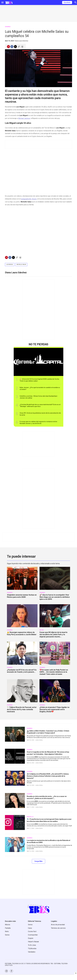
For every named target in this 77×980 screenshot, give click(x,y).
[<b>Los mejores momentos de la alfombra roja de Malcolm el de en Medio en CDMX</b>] (15, 844)
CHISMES (8, 27)
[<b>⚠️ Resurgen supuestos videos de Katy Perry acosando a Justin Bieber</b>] (22, 616)
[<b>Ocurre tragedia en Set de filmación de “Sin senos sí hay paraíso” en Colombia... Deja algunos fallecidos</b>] (15, 756)
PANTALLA (30, 817)
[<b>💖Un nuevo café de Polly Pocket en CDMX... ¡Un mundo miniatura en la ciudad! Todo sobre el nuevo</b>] (55, 653)
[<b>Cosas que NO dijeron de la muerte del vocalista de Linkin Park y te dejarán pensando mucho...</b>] (55, 616)
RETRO (42, 630)
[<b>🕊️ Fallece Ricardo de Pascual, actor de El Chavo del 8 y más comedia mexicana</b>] (22, 691)
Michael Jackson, (24, 118)
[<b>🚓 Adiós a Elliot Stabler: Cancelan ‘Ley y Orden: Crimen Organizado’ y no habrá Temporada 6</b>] (15, 734)
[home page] (9, 2)
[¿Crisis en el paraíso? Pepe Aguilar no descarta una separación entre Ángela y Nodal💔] (55, 691)
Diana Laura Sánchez (22, 41)
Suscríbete (67, 2)
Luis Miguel (10, 264)
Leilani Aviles (39, 740)
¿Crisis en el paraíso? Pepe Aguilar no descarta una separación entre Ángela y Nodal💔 (54, 709)
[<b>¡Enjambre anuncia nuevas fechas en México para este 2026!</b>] (22, 578)
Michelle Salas (21, 264)
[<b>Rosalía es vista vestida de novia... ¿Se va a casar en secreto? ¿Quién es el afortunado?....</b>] (15, 800)
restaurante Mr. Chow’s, (29, 199)
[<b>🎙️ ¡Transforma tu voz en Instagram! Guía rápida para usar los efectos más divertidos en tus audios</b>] (15, 822)
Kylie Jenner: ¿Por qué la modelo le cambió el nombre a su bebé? (40, 388)
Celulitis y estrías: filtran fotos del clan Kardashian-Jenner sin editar (39, 397)
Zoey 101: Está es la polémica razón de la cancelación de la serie (40, 414)
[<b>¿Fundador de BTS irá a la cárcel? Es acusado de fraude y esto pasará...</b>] (22, 653)
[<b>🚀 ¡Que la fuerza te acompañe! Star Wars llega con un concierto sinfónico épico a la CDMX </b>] (55, 578)
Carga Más (38, 861)
